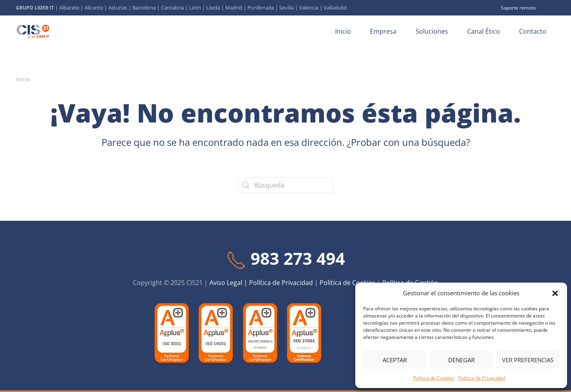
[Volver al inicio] (34, 31)
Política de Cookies (434, 378)
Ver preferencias (528, 360)
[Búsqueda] (285, 185)
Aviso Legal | (229, 283)
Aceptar (395, 360)
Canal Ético (484, 31)
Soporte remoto (518, 8)
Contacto (533, 31)
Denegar (461, 360)
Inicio (343, 31)
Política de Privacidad (482, 378)
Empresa (383, 31)
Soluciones (432, 31)
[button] (555, 293)
